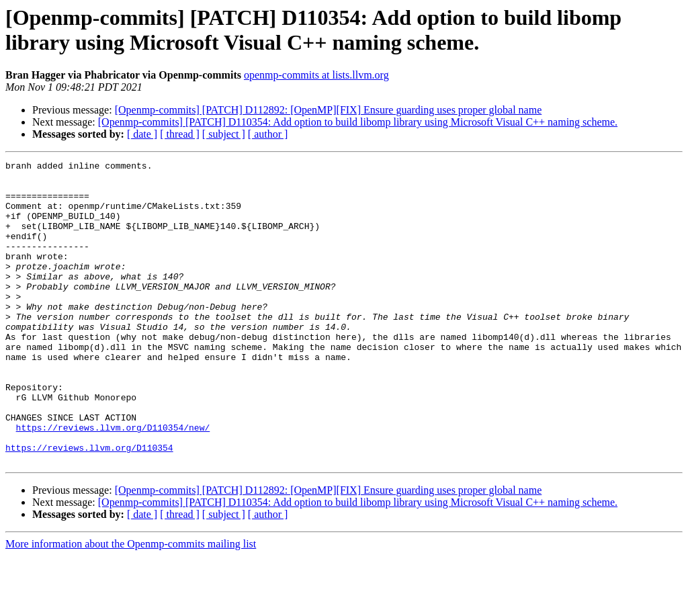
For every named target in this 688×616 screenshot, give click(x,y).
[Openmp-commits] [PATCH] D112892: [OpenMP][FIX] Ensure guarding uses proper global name (329, 110)
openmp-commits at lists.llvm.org (316, 75)
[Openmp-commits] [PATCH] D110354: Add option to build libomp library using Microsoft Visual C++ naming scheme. (358, 122)
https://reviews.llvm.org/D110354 (89, 506)
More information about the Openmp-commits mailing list (131, 604)
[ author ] (268, 134)
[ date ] (142, 134)
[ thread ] (180, 134)
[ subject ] (224, 134)
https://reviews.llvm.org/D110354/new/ (113, 482)
